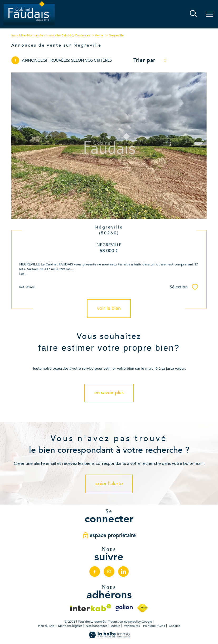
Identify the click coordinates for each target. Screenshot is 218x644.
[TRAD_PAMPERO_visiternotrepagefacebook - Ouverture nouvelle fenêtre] (95, 572)
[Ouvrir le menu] (210, 14)
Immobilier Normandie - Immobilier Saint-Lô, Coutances (51, 35)
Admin (116, 626)
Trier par (144, 60)
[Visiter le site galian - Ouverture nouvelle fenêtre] (124, 608)
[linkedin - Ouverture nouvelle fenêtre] (123, 572)
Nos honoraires (96, 626)
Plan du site (46, 626)
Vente (99, 35)
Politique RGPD (154, 626)
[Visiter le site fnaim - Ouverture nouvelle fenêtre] (142, 608)
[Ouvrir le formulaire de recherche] (193, 14)
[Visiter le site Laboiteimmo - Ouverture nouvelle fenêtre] (109, 637)
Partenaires (132, 626)
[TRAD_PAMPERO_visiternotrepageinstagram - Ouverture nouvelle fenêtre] (109, 572)
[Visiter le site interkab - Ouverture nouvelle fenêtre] (91, 608)
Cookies (174, 626)
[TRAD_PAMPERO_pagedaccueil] (29, 25)
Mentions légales (70, 626)
